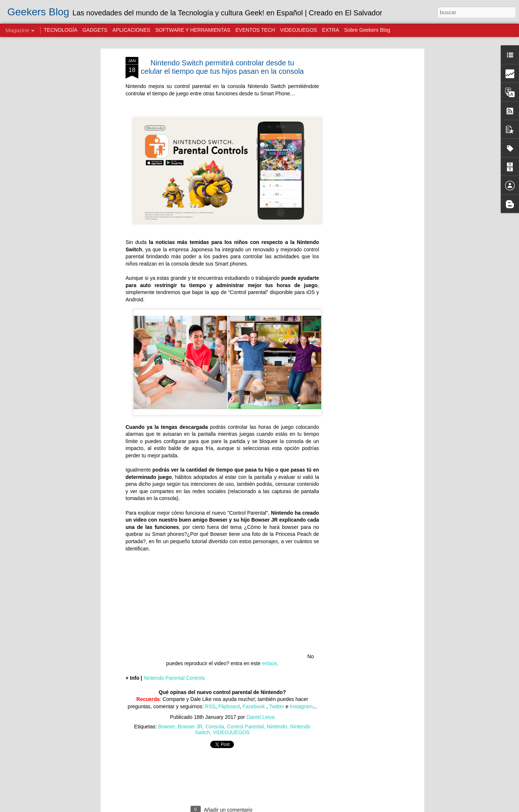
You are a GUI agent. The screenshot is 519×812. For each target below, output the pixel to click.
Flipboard (229, 683)
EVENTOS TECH (255, 30)
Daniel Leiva (260, 693)
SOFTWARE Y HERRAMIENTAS (193, 30)
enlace (270, 640)
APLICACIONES (131, 30)
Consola (215, 703)
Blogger (342, 808)
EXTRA (330, 30)
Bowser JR (190, 703)
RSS (210, 683)
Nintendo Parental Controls (174, 654)
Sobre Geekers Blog (367, 30)
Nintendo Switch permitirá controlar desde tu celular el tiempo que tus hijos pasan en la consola (222, 44)
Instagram (301, 683)
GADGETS (95, 30)
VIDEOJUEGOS (231, 709)
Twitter (276, 683)
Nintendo (277, 703)
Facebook (254, 683)
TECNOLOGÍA (61, 30)
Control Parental (245, 703)
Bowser (167, 703)
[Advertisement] (359, 149)
